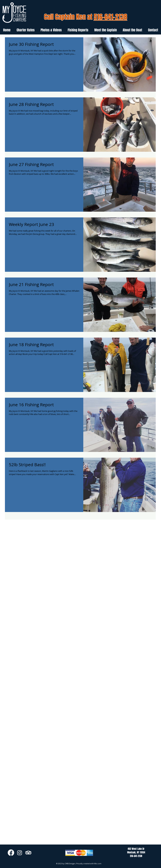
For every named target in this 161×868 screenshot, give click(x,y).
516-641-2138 (110, 17)
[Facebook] (11, 853)
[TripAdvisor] (28, 853)
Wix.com (98, 863)
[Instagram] (20, 853)
